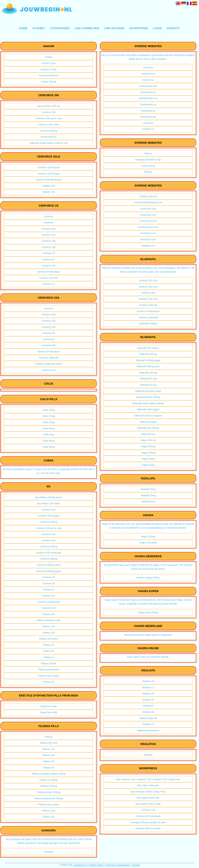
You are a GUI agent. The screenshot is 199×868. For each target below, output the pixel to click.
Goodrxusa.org (148, 117)
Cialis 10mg (49, 410)
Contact (173, 28)
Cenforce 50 (48, 333)
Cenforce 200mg (49, 131)
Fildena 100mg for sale (49, 620)
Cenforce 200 (49, 112)
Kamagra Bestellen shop (148, 160)
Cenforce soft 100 (49, 278)
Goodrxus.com (148, 233)
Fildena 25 (49, 645)
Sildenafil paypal (148, 422)
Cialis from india (48, 706)
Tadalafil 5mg (148, 502)
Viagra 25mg (148, 459)
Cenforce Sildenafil (49, 358)
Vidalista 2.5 (148, 688)
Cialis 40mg (49, 429)
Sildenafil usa (148, 434)
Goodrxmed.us (148, 92)
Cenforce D (49, 260)
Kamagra (49, 852)
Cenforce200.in (48, 137)
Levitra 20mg (148, 166)
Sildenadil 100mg (148, 324)
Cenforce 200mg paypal (48, 571)
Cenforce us (49, 284)
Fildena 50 (49, 651)
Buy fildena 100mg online (49, 497)
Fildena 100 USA (49, 743)
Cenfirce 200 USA (148, 287)
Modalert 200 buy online (148, 828)
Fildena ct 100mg (49, 780)
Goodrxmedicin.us (148, 98)
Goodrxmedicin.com (148, 227)
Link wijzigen (114, 28)
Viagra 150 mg (148, 440)
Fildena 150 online (49, 639)
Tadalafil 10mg (148, 489)
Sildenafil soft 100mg (148, 428)
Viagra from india (49, 712)
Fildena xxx (49, 682)
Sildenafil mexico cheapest (148, 416)
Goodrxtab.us (148, 111)
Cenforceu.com (148, 215)
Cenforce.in (148, 80)
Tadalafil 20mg (148, 496)
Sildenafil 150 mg (148, 373)
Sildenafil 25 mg (148, 379)
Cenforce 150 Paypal (49, 174)
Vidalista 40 (148, 700)
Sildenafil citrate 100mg (148, 397)
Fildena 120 (49, 627)
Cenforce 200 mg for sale (49, 118)
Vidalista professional (148, 731)
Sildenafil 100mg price (148, 366)
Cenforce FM (48, 266)
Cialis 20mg (49, 422)
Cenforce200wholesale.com (148, 202)
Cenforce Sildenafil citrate (49, 364)
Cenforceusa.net (148, 221)
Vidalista (148, 755)
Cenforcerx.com (148, 209)
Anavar (49, 57)
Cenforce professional (49, 602)
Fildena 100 (49, 614)
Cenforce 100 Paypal (49, 167)
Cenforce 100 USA (148, 299)
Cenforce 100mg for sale (48, 528)
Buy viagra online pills (148, 798)
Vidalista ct (148, 724)
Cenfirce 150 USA (148, 281)
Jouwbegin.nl (80, 865)
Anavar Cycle (48, 63)
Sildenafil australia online (148, 391)
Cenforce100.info (148, 196)
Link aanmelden (87, 28)
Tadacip (148, 172)
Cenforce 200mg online (49, 565)
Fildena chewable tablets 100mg (49, 774)
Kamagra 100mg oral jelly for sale (148, 822)
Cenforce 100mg (49, 522)
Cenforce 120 (49, 235)
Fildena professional (48, 670)
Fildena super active (48, 676)
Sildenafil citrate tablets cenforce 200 (49, 143)
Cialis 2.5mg (49, 416)
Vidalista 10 (148, 681)
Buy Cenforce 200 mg (49, 106)
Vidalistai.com (148, 246)
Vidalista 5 (148, 706)
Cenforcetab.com (148, 86)
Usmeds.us (148, 129)
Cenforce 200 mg (148, 305)
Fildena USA (48, 811)
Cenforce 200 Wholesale (48, 180)
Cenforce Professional (49, 272)
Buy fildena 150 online (49, 504)
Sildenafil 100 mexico (148, 348)
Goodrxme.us (148, 74)
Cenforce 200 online (48, 125)
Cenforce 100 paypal (49, 516)
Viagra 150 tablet (148, 543)
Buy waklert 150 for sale (148, 804)
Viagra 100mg (148, 537)
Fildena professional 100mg (48, 798)
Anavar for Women (49, 76)
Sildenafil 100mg (148, 354)
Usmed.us (148, 123)
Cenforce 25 (48, 253)
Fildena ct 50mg (48, 786)
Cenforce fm (48, 596)
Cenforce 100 (49, 229)
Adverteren (139, 28)
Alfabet (39, 28)
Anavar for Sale (49, 70)
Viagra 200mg (148, 453)
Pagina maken (96, 865)
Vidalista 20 (148, 694)
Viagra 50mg (148, 465)
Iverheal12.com (148, 239)
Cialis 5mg (49, 435)
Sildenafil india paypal (148, 409)
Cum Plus (148, 68)
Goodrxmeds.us (148, 105)
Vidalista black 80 (148, 718)
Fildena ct (49, 657)
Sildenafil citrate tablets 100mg (148, 403)
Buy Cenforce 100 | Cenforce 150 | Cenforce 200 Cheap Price (148, 779)
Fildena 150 (49, 633)
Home (23, 28)
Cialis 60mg (49, 441)
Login (157, 28)
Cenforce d (49, 590)
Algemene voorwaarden (118, 865)
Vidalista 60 (148, 712)
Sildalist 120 (49, 186)
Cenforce (49, 217)
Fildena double (49, 664)
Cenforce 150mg (49, 547)
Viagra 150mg (148, 446)
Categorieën (60, 28)
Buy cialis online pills (148, 785)
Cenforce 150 (49, 241)
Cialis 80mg (49, 447)
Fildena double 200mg (49, 792)
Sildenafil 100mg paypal (148, 360)
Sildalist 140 (49, 192)
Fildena (48, 737)
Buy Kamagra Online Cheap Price (148, 792)
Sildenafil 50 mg (148, 385)
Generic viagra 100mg (148, 578)
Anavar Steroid (48, 82)
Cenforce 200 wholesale (49, 553)
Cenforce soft (48, 370)
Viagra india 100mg (148, 613)
